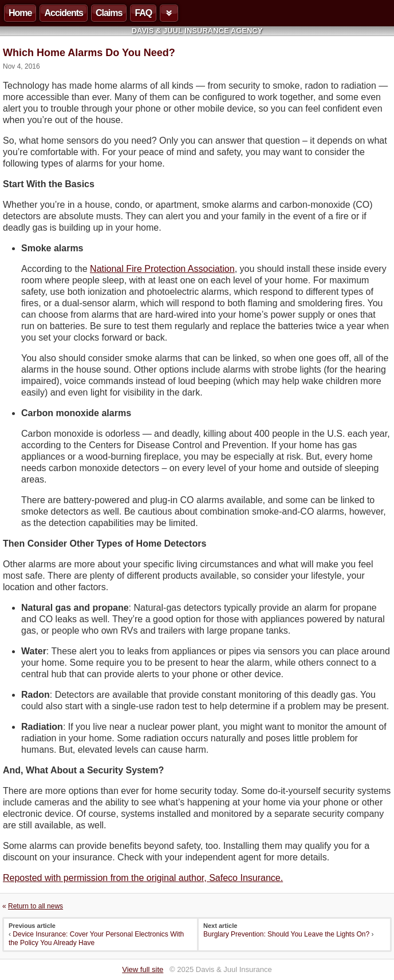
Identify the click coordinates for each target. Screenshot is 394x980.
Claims (109, 13)
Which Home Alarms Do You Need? (89, 53)
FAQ (143, 13)
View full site (143, 969)
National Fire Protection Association (162, 269)
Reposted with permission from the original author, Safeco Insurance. (143, 878)
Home (20, 13)
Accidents (63, 13)
